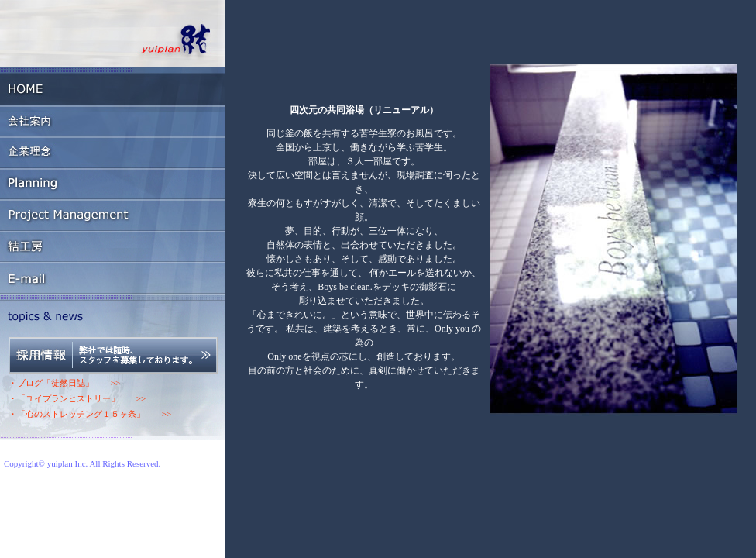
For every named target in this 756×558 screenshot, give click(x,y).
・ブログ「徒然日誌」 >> (64, 383)
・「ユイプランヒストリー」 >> (77, 398)
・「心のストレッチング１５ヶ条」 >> (90, 414)
